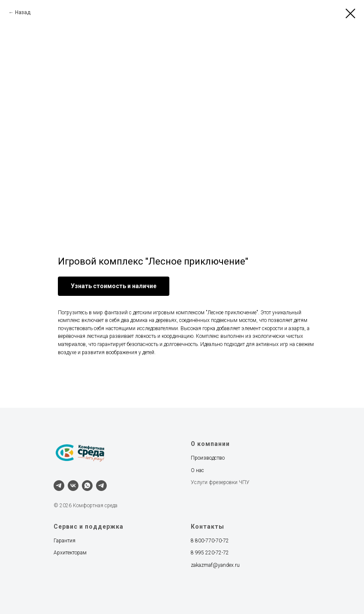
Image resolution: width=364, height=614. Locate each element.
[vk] (73, 486)
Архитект (64, 553)
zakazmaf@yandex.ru (215, 565)
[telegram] (59, 486)
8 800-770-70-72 (210, 541)
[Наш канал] (101, 486)
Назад (23, 12)
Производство (208, 458)
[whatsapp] (87, 486)
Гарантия (65, 541)
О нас (197, 470)
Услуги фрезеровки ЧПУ (220, 482)
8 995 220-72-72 (210, 553)
